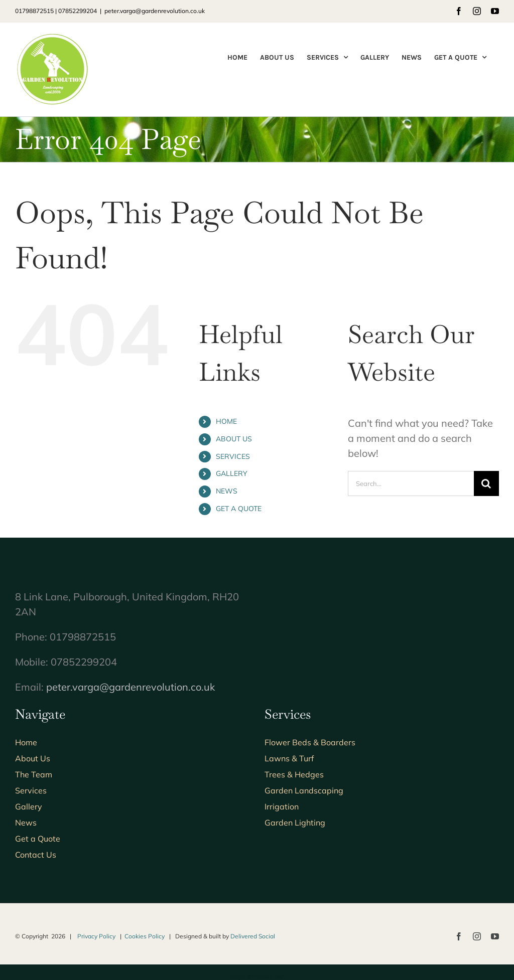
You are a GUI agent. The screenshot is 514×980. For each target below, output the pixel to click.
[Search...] (411, 483)
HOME (226, 421)
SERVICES (233, 456)
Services (31, 790)
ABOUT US (234, 439)
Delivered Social (253, 936)
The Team (34, 774)
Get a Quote (38, 839)
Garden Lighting (295, 823)
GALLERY (232, 473)
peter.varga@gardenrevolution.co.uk (155, 11)
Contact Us (36, 855)
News (26, 823)
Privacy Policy (96, 936)
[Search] (486, 483)
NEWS (227, 491)
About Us (33, 758)
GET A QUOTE (239, 509)
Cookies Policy (145, 936)
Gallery (29, 806)
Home (26, 742)
